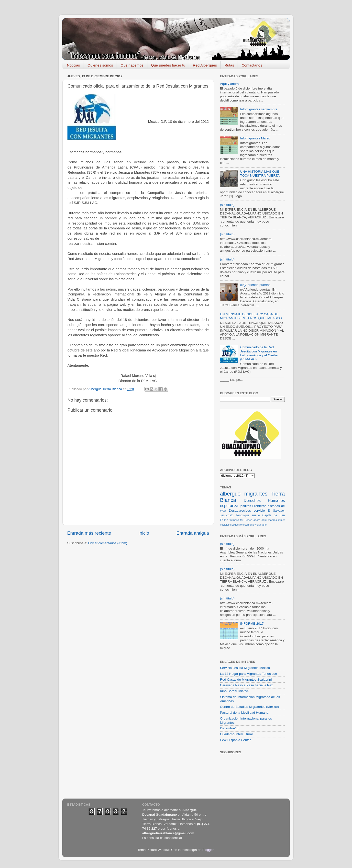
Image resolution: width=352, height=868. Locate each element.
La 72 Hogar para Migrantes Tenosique (248, 674)
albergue (230, 494)
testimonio (248, 525)
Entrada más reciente (89, 533)
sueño (256, 515)
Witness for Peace (241, 520)
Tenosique (243, 515)
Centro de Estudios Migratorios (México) (249, 707)
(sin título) (227, 205)
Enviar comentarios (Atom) (108, 543)
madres (273, 520)
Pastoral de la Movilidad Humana (244, 713)
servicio (259, 511)
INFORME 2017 (252, 624)
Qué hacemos (132, 65)
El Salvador (276, 511)
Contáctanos (252, 65)
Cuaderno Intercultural (236, 734)
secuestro (236, 525)
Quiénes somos (100, 65)
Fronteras (259, 506)
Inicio (144, 533)
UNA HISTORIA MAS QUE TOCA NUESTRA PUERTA (260, 174)
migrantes (256, 494)
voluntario (261, 525)
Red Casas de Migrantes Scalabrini (246, 680)
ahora (257, 520)
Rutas (229, 65)
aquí (264, 520)
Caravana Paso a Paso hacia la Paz (246, 685)
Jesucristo (227, 515)
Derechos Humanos (264, 500)
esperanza (229, 506)
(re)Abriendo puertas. (256, 285)
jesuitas (245, 506)
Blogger (208, 850)
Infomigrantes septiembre (259, 109)
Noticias (73, 65)
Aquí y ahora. (230, 84)
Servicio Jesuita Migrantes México (245, 668)
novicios (225, 525)
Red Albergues (205, 65)
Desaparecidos (240, 511)
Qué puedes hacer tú (168, 65)
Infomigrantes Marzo (255, 138)
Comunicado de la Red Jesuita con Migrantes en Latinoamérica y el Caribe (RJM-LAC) (259, 353)
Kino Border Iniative (234, 691)
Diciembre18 (229, 728)
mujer (281, 520)
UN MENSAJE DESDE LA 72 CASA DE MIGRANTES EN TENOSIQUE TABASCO (251, 316)
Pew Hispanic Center (235, 740)
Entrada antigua (193, 533)
